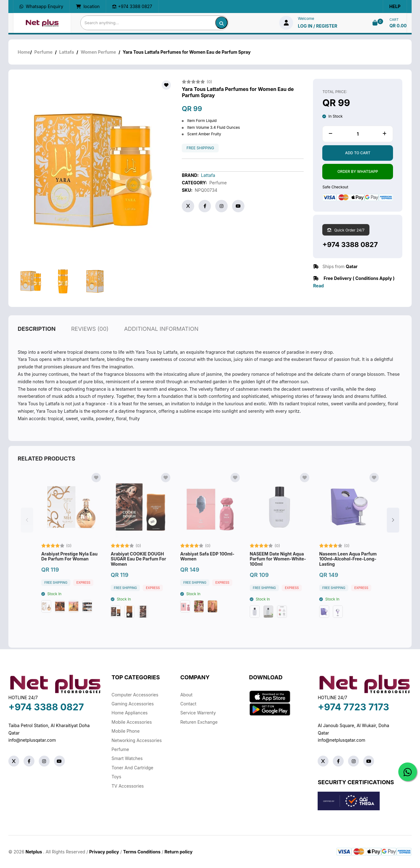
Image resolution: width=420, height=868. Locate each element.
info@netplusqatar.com (32, 740)
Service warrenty (198, 713)
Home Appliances (130, 713)
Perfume (44, 52)
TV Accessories (128, 786)
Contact (188, 704)
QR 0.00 (398, 26)
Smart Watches (127, 758)
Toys (116, 777)
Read (318, 286)
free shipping (200, 148)
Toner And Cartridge (133, 768)
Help (395, 6)
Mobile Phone (126, 731)
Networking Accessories (137, 740)
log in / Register (317, 26)
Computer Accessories (135, 695)
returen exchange (199, 722)
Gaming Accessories (133, 704)
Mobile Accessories (132, 722)
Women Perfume (98, 52)
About (186, 695)
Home (24, 52)
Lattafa (67, 52)
